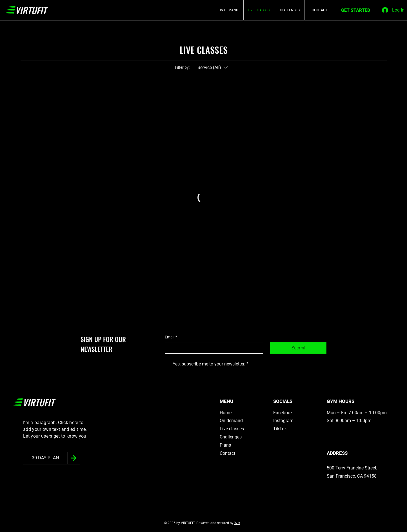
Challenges (231, 437)
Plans (225, 445)
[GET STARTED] (356, 11)
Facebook (283, 413)
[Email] (212, 348)
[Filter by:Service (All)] (213, 68)
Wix (237, 523)
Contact (227, 453)
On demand (231, 421)
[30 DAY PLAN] (45, 458)
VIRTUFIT (31, 10)
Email (171, 337)
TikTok (280, 429)
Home (226, 413)
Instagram (283, 421)
